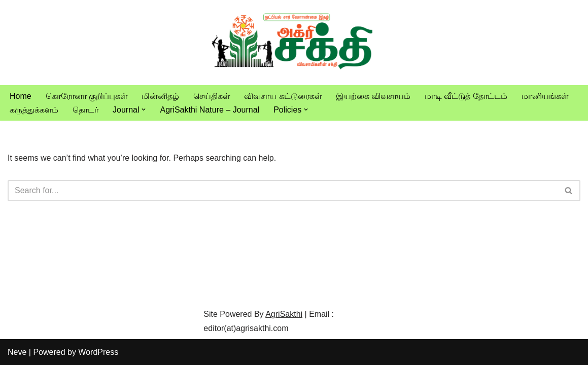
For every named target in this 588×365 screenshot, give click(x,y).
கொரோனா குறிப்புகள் (87, 96)
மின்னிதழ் (160, 96)
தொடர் (85, 110)
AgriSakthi (284, 314)
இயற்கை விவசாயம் (373, 96)
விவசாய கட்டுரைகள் (283, 96)
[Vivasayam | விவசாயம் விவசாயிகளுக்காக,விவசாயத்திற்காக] (294, 43)
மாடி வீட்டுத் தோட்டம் (466, 96)
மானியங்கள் (545, 96)
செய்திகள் (212, 96)
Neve (17, 352)
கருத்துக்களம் (34, 110)
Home (21, 96)
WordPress (98, 352)
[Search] (283, 191)
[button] (144, 109)
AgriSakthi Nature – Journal (210, 110)
